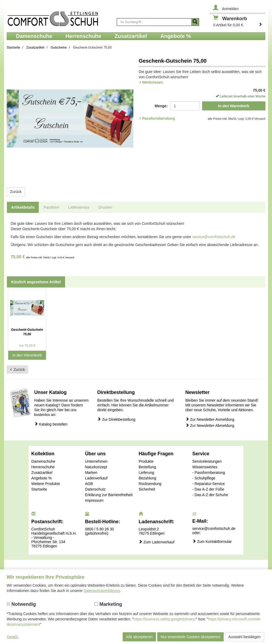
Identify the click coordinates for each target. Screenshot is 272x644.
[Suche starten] (195, 22)
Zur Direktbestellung (116, 419)
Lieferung (146, 473)
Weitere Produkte (46, 484)
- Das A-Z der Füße (208, 489)
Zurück (16, 192)
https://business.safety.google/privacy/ (165, 619)
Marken (91, 473)
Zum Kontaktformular (212, 541)
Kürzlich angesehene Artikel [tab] (36, 282)
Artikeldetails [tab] (23, 207)
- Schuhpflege (204, 478)
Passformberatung (159, 118)
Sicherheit (147, 489)
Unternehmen (96, 461)
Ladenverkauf (96, 478)
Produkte (146, 461)
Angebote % (41, 478)
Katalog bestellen (51, 424)
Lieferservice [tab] (79, 207)
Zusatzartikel (42, 473)
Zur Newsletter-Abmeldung (210, 425)
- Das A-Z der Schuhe (210, 495)
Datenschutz (95, 489)
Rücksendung (150, 484)
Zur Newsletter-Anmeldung (210, 419)
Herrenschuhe (43, 467)
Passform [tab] (51, 207)
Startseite (39, 489)
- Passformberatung (209, 473)
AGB (89, 484)
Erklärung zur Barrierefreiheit (109, 495)
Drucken (105, 207)
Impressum (94, 500)
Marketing (108, 604)
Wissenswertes (205, 467)
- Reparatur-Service (209, 484)
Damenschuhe (43, 461)
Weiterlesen (152, 82)
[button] (16, 119)
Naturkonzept (96, 467)
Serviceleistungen (207, 461)
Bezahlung (147, 478)
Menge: (161, 106)
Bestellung (147, 467)
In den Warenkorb (234, 106)
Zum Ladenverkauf (157, 542)
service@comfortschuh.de (214, 237)
